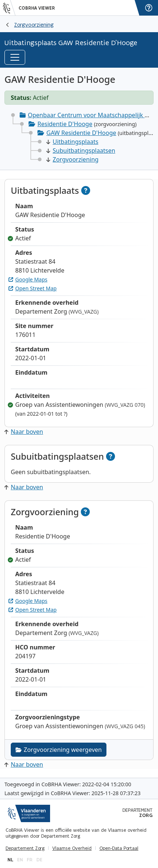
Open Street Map (33, 288)
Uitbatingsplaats (72, 142)
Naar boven (24, 432)
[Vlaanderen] (9, 8)
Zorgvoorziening (34, 25)
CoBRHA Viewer (37, 8)
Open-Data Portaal (119, 848)
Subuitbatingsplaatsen (81, 151)
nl (10, 860)
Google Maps (28, 279)
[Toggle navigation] (15, 57)
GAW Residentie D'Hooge (81, 133)
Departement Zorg (25, 848)
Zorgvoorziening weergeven (59, 750)
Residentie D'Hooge (65, 124)
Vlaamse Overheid (72, 848)
